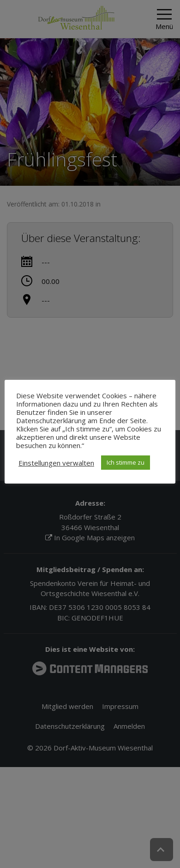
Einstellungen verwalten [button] (56, 463)
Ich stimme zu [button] (126, 462)
